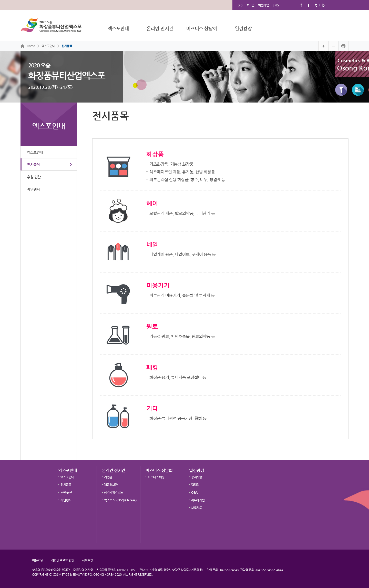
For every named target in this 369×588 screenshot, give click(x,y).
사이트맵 (88, 560)
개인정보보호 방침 (63, 560)
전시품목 (67, 46)
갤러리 (195, 485)
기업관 (108, 477)
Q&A (194, 492)
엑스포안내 (118, 28)
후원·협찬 (34, 177)
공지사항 (197, 477)
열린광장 (243, 28)
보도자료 (197, 508)
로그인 (250, 5)
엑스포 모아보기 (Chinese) (120, 500)
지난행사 (33, 189)
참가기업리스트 (114, 492)
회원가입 (263, 5)
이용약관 (38, 560)
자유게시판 (198, 500)
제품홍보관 (111, 485)
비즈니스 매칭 (156, 477)
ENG (276, 5)
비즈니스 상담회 (202, 28)
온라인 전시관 (160, 28)
